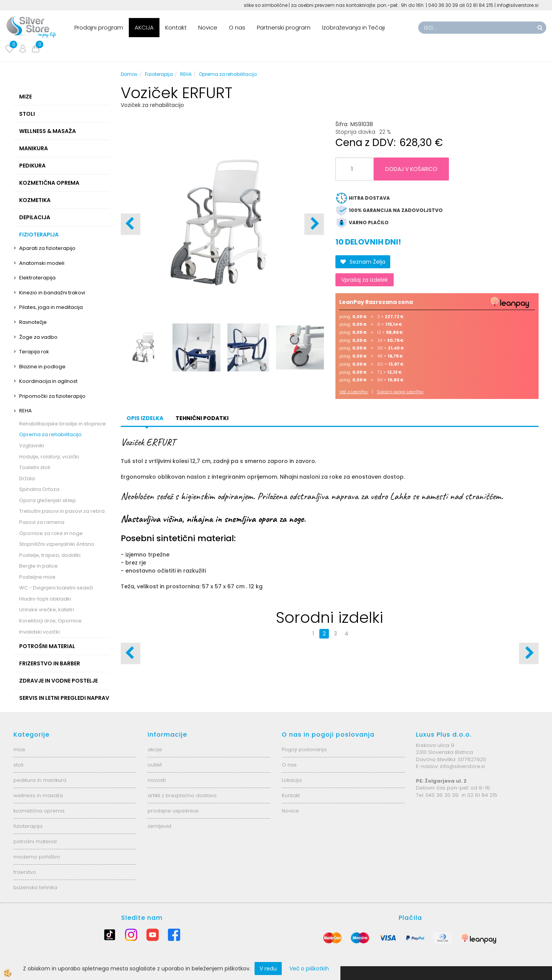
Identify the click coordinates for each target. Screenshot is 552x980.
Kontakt (176, 27)
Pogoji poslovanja (304, 749)
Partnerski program (284, 27)
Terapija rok (34, 352)
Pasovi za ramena (42, 522)
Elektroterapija (37, 278)
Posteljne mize (37, 577)
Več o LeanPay (354, 392)
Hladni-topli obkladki (45, 599)
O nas (237, 27)
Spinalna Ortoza (39, 489)
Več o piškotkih (309, 969)
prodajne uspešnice (173, 811)
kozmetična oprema (39, 811)
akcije (155, 749)
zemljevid (159, 826)
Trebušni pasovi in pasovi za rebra (62, 511)
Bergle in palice (39, 566)
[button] (314, 224)
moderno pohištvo (37, 857)
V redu (268, 969)
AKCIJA (144, 27)
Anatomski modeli (42, 263)
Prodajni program (99, 27)
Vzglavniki (32, 446)
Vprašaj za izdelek (365, 280)
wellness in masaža (38, 795)
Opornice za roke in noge (51, 533)
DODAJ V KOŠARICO (411, 169)
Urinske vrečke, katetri (47, 610)
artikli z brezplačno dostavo (182, 795)
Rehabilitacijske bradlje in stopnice (62, 424)
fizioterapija (28, 826)
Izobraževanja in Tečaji (353, 27)
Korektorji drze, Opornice (50, 621)
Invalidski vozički (39, 632)
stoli (18, 765)
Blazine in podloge (42, 367)
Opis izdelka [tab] (145, 418)
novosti (157, 780)
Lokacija (292, 780)
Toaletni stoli (35, 467)
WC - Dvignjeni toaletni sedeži (56, 588)
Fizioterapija (159, 74)
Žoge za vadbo (38, 337)
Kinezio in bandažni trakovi (52, 293)
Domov (129, 74)
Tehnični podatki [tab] (202, 418)
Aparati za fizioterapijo (47, 248)
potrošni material (35, 841)
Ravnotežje (33, 322)
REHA (25, 411)
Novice (208, 27)
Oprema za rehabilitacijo (50, 434)
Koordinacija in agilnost (48, 381)
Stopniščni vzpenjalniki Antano (57, 544)
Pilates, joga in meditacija (51, 307)
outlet (155, 765)
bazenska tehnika (35, 887)
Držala (27, 479)
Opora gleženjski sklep (48, 500)
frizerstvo (25, 872)
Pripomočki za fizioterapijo (52, 396)
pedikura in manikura (40, 780)
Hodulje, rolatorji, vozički (49, 457)
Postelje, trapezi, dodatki (50, 555)
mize (19, 749)
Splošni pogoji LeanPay (400, 392)
